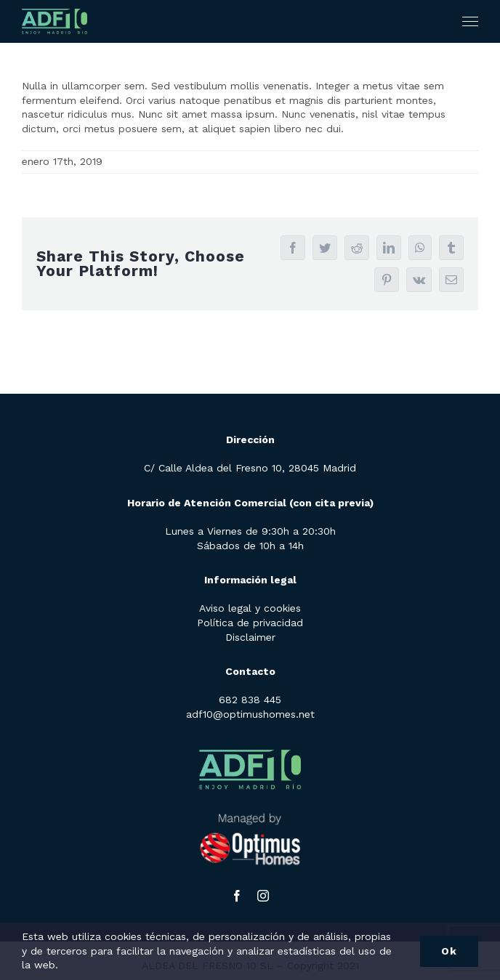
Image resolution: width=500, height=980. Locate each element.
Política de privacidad (250, 623)
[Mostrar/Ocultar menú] (471, 22)
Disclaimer (250, 637)
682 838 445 (250, 700)
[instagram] (263, 896)
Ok (449, 951)
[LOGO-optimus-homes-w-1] (250, 806)
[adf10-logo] (250, 744)
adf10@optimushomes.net (250, 714)
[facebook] (237, 896)
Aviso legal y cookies (250, 608)
